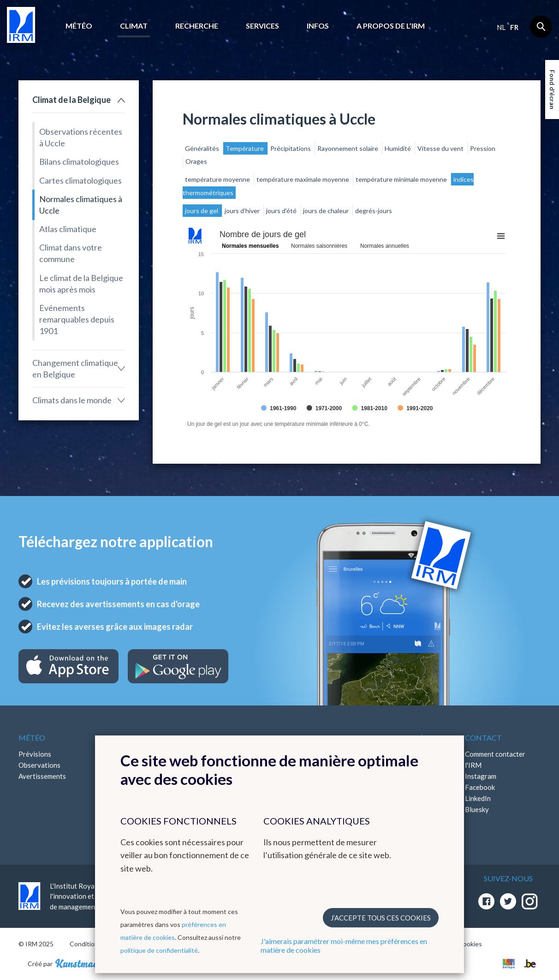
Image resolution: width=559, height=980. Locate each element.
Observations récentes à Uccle (81, 137)
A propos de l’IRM (391, 26)
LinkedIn (478, 798)
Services (262, 26)
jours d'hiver (243, 211)
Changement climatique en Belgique (75, 368)
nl (501, 27)
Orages (196, 161)
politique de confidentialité (159, 950)
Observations (39, 765)
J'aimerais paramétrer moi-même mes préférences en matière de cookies (344, 945)
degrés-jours (374, 211)
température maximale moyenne (303, 179)
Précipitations (291, 148)
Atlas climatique (68, 229)
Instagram (481, 776)
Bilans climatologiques (79, 161)
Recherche (197, 26)
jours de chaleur (327, 211)
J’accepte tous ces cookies (381, 918)
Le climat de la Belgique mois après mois (81, 284)
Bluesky (477, 809)
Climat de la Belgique (71, 100)
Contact (483, 738)
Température (245, 148)
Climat (134, 26)
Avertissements (42, 776)
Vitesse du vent (441, 148)
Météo (79, 26)
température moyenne (218, 179)
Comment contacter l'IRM (495, 759)
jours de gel (202, 211)
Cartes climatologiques (80, 180)
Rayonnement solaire (348, 148)
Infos (318, 26)
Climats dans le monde (72, 400)
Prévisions (35, 754)
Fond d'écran (552, 90)
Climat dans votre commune (71, 253)
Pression (483, 148)
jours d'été (282, 211)
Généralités (203, 148)
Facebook (480, 787)
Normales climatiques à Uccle (81, 205)
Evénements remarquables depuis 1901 (77, 319)
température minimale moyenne (402, 179)
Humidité (398, 148)
